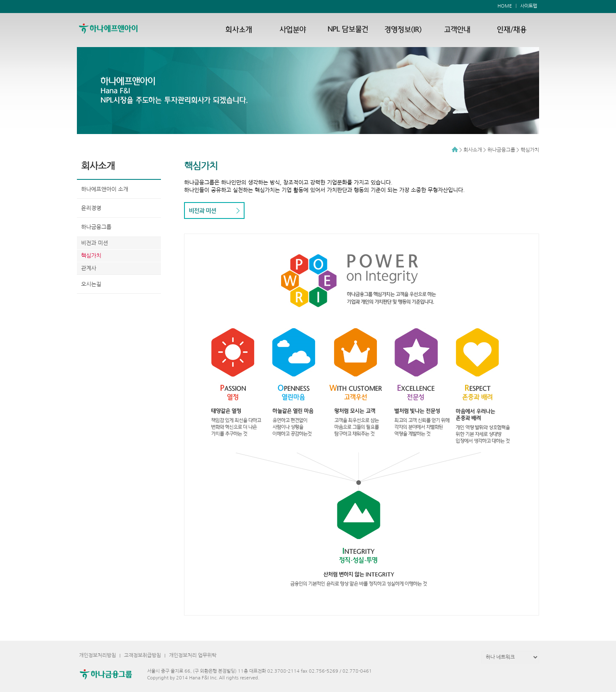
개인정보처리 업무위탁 (193, 655)
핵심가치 (91, 256)
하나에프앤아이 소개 (105, 189)
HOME (505, 6)
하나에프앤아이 (118, 29)
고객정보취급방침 (142, 655)
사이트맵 (529, 6)
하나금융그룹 (96, 227)
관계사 (89, 268)
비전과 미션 (95, 243)
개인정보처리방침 (97, 655)
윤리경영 (91, 208)
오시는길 (91, 284)
